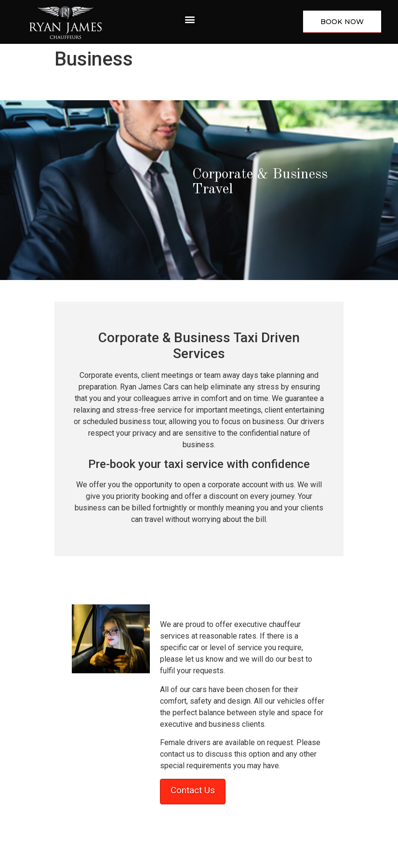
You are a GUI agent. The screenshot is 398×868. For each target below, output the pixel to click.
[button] (190, 20)
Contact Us (193, 790)
